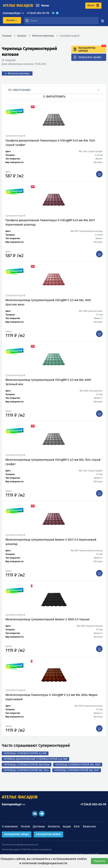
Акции (67, 826)
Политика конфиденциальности (20, 845)
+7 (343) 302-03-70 (38, 13)
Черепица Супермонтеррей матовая (27, 765)
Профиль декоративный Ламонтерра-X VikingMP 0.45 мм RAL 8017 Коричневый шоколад (50, 222)
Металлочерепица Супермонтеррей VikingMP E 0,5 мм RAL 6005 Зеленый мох (48, 382)
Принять (99, 861)
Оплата (25, 826)
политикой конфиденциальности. (45, 863)
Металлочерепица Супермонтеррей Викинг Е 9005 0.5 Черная (47, 619)
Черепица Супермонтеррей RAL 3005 (78, 765)
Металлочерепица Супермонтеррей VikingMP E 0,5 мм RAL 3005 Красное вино (48, 302)
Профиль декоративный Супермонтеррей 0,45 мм (35, 759)
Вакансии (89, 826)
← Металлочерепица (17, 73)
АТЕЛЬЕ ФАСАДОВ (20, 797)
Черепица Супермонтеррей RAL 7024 (26, 770)
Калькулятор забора (17, 834)
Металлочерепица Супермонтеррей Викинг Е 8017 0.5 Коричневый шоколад (51, 542)
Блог (77, 826)
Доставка (39, 826)
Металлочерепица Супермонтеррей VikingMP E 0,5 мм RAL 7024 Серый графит (53, 462)
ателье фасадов (18, 5)
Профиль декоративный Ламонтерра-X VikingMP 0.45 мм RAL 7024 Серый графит (50, 143)
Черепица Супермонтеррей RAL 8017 (77, 770)
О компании (10, 826)
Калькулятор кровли (48, 834)
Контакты (54, 826)
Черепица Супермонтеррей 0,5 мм (25, 753)
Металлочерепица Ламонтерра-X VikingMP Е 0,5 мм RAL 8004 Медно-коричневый (52, 697)
